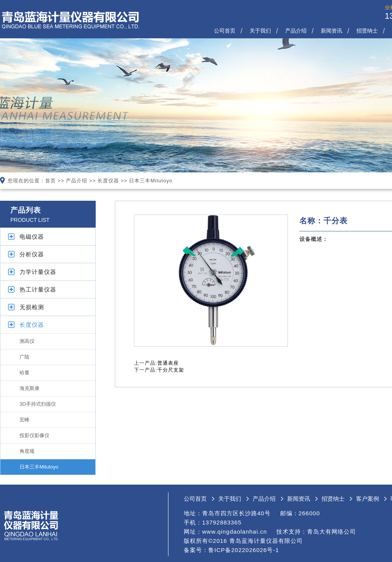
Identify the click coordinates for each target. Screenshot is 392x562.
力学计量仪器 (38, 272)
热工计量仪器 (38, 289)
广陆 (24, 357)
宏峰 (24, 420)
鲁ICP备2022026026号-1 (244, 550)
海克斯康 (29, 388)
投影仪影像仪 (34, 435)
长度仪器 (108, 181)
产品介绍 (296, 31)
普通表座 (168, 363)
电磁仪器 (32, 237)
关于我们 (260, 31)
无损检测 (32, 307)
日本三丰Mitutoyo (151, 181)
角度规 (27, 451)
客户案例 (367, 499)
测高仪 (27, 341)
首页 (51, 181)
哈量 (24, 373)
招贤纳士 (367, 31)
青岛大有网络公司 (332, 532)
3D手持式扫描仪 (38, 404)
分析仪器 (32, 254)
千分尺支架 (171, 370)
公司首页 (225, 31)
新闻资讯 (332, 31)
